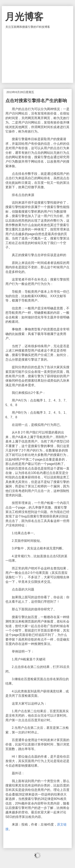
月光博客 (24, 17)
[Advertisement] (38, 56)
